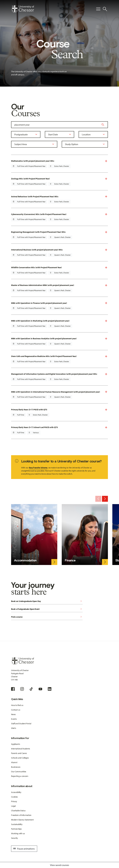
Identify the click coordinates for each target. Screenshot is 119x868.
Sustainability (17, 824)
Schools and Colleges (20, 758)
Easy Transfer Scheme (38, 468)
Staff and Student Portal (21, 724)
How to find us (17, 705)
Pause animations (24, 849)
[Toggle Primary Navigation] (98, 9)
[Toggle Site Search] (105, 9)
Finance (70, 560)
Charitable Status (18, 811)
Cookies (14, 797)
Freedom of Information (21, 815)
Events (14, 719)
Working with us (18, 833)
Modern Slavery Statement (22, 820)
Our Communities (19, 772)
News (13, 714)
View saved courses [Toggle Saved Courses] (59, 865)
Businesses (16, 767)
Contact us (16, 710)
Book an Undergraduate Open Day (47, 601)
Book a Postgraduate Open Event (47, 609)
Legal (13, 806)
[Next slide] (105, 499)
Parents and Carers (19, 753)
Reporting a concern (20, 776)
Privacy (14, 801)
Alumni (14, 762)
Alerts (14, 728)
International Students (21, 749)
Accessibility (16, 792)
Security (15, 838)
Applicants (16, 744)
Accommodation (25, 560)
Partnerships (16, 829)
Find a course (47, 617)
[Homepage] (23, 9)
